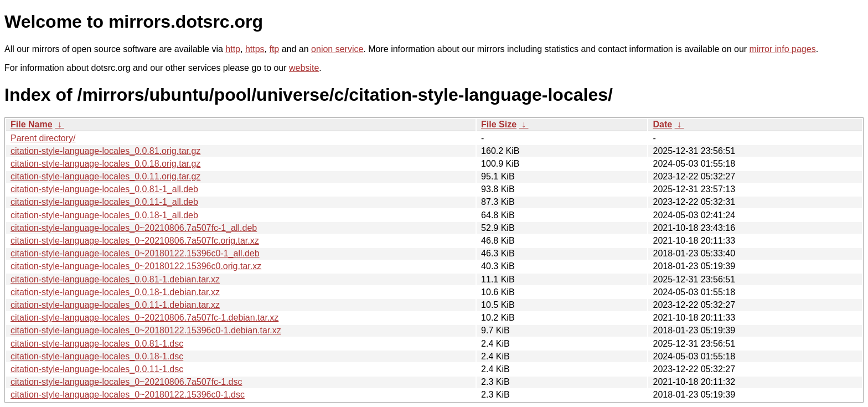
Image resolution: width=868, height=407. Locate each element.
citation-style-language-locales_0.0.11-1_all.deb (104, 202)
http (233, 49)
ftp (274, 49)
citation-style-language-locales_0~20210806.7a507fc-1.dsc (126, 382)
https (255, 49)
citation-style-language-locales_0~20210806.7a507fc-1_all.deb (134, 228)
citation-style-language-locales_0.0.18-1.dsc (97, 356)
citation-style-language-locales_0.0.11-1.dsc (97, 369)
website (304, 68)
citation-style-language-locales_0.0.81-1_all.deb (104, 189)
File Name (32, 124)
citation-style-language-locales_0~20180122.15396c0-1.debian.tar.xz (146, 330)
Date (662, 124)
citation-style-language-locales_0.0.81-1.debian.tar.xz (115, 279)
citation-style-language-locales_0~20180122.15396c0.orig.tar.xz (136, 266)
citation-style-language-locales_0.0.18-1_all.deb (104, 215)
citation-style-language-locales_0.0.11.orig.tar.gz (105, 176)
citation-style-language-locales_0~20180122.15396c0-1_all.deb (135, 253)
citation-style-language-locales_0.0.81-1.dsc (97, 344)
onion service (337, 49)
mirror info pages (783, 49)
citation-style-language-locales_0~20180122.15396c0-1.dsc (128, 395)
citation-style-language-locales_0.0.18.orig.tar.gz (105, 164)
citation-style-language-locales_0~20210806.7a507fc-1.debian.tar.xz (144, 318)
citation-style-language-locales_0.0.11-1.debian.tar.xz (115, 305)
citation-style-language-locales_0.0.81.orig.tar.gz (105, 151)
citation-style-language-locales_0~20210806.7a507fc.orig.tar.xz (135, 241)
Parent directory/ (43, 138)
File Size (499, 124)
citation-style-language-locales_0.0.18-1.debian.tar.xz (115, 292)
